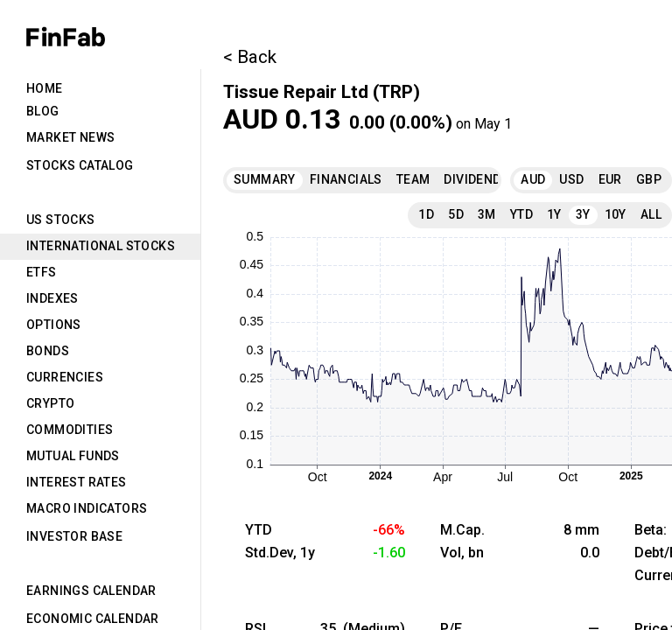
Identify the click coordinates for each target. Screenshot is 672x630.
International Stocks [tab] (101, 246)
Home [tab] (45, 88)
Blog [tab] (43, 111)
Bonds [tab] (48, 351)
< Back (250, 57)
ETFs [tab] (42, 272)
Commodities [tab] (70, 430)
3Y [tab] (583, 214)
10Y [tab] (616, 214)
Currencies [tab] (65, 377)
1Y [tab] (554, 214)
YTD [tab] (521, 214)
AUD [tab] (533, 179)
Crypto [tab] (50, 403)
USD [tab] (571, 179)
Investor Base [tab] (74, 536)
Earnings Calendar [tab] (91, 591)
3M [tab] (487, 214)
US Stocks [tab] (61, 220)
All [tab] (651, 214)
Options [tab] (54, 325)
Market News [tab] (70, 137)
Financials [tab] (346, 179)
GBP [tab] (649, 179)
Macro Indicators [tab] (87, 508)
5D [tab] (456, 214)
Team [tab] (413, 179)
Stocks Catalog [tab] (80, 165)
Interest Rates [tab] (77, 482)
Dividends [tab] (476, 179)
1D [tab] (426, 214)
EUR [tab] (610, 179)
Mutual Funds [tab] (73, 456)
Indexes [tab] (52, 298)
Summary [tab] (265, 179)
